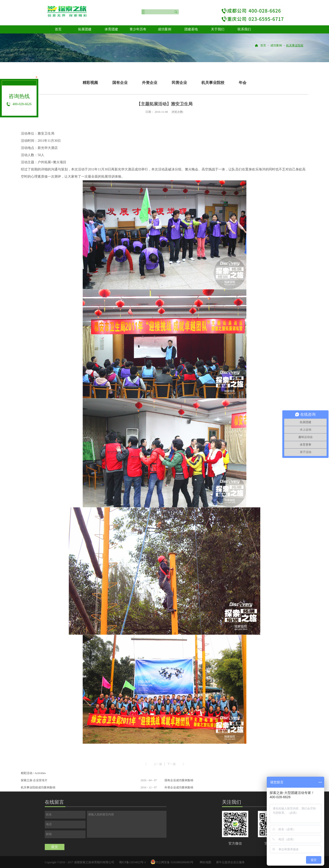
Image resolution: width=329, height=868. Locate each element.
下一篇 (171, 764)
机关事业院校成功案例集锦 (38, 787)
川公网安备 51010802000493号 (174, 862)
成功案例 (276, 45)
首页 (58, 29)
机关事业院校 (295, 45)
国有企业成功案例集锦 (179, 780)
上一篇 (158, 764)
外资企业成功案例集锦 (179, 787)
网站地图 (205, 862)
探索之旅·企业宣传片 (34, 780)
